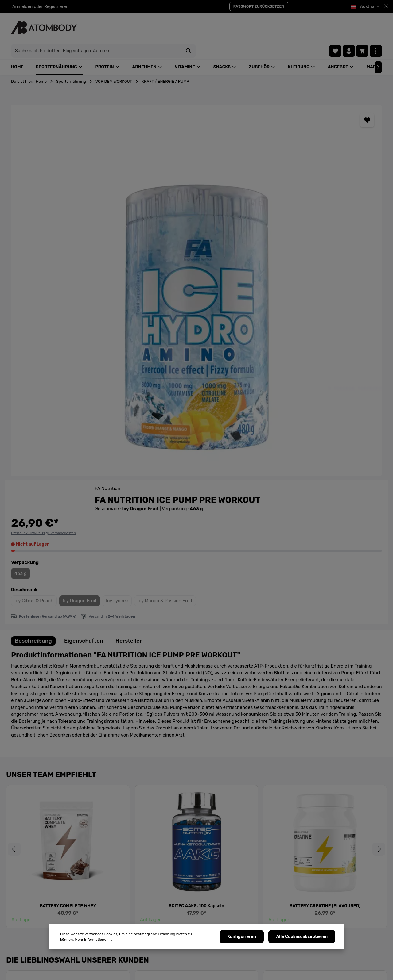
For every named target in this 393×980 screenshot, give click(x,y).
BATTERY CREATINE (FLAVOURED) (325, 586)
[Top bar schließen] (386, 6)
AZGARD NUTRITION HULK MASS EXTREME (196, 771)
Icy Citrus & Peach (257, 219)
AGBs (213, 922)
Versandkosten (241, 972)
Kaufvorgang (220, 951)
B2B (146, 951)
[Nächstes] (384, 529)
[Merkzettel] (335, 28)
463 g (244, 192)
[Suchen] (282, 28)
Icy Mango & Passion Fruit (265, 232)
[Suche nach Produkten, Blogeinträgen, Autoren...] (189, 28)
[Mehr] (376, 28)
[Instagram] (328, 914)
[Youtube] (296, 914)
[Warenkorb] (362, 28)
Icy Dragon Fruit (303, 219)
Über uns (151, 902)
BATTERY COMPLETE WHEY (68, 586)
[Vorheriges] (9, 529)
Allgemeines (220, 912)
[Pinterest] (312, 914)
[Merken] (208, 103)
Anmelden (22, 7)
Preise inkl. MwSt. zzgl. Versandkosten (267, 151)
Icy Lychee (341, 219)
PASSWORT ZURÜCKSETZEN (259, 6)
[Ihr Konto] (349, 28)
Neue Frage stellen (38, 827)
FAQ (146, 912)
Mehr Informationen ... (79, 941)
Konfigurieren (245, 938)
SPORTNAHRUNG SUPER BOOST (325, 771)
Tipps (148, 922)
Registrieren (56, 7)
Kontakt (215, 902)
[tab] (33, 321)
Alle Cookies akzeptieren (303, 938)
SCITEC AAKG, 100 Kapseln (197, 586)
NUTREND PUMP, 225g (68, 771)
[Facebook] (280, 914)
